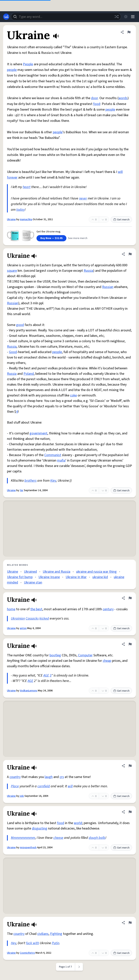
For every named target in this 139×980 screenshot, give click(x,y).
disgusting (40, 828)
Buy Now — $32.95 (51, 238)
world (78, 823)
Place (15, 786)
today (20, 210)
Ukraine (11, 219)
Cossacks (32, 619)
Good (13, 352)
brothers (30, 481)
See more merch (78, 238)
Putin (56, 943)
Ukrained (30, 572)
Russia (88, 271)
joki (22, 796)
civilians (43, 934)
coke (73, 395)
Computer (85, 655)
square (12, 271)
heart (27, 187)
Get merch (121, 220)
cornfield (44, 786)
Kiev (53, 481)
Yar (22, 490)
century (108, 609)
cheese (58, 838)
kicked (44, 619)
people (12, 70)
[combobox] (66, 17)
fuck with (33, 943)
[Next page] (79, 967)
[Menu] (133, 17)
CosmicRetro (27, 953)
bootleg (55, 655)
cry (62, 777)
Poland (29, 374)
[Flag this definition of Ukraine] (129, 32)
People (28, 64)
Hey (13, 943)
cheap (107, 661)
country (15, 777)
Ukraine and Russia (56, 572)
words (123, 98)
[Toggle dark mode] (126, 17)
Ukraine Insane (49, 577)
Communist (53, 455)
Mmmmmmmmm (23, 838)
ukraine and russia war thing (96, 572)
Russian (108, 287)
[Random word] (116, 17)
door (94, 98)
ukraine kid (100, 577)
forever (12, 178)
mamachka (26, 219)
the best (36, 609)
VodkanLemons (29, 691)
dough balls (97, 838)
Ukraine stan (33, 582)
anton (23, 628)
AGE (46, 675)
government (38, 433)
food (97, 104)
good (20, 325)
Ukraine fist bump (20, 577)
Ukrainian (18, 619)
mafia (61, 460)
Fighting (56, 934)
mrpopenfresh (28, 848)
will (120, 172)
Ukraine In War (76, 577)
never (83, 198)
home (11, 609)
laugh (49, 777)
